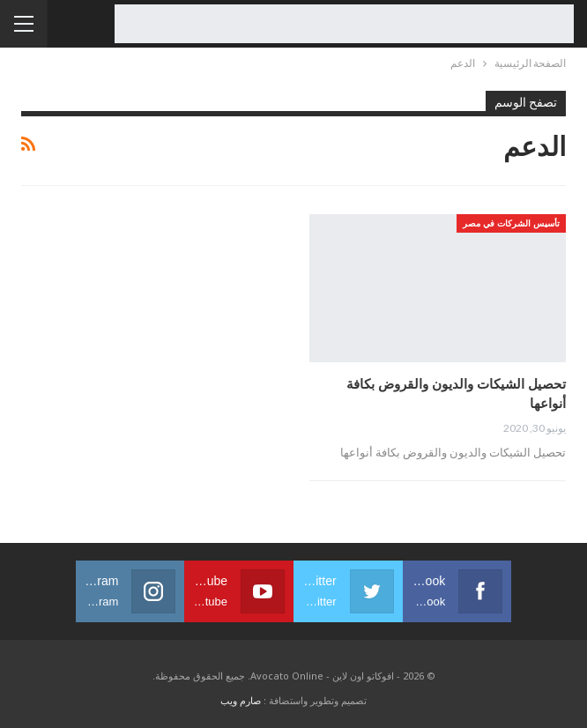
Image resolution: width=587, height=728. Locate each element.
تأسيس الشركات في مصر (511, 223)
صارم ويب (241, 700)
